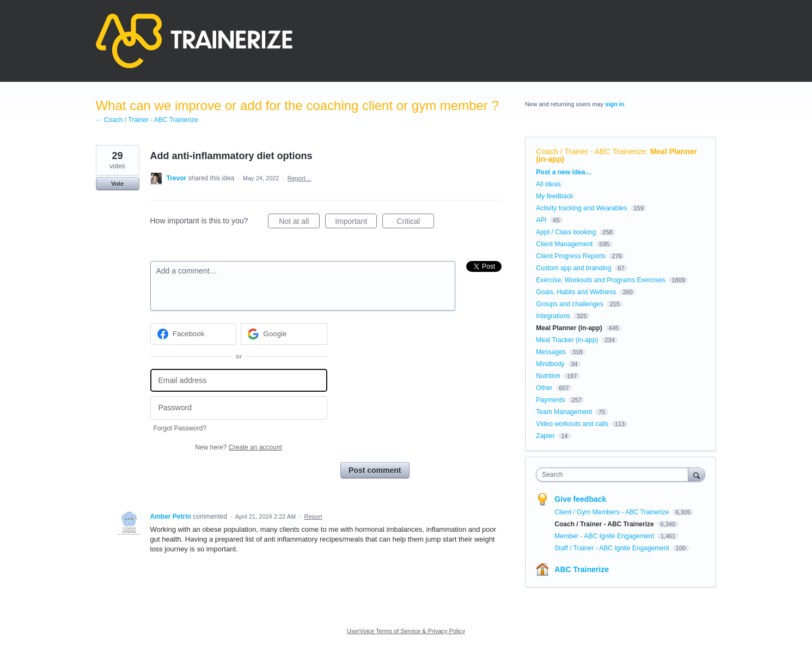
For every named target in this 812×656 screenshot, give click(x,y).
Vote (117, 184)
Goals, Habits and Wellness (576, 292)
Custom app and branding (573, 268)
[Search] (697, 474)
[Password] (239, 408)
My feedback (554, 196)
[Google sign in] (284, 334)
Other (544, 388)
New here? (238, 447)
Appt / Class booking (566, 232)
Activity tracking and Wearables (581, 208)
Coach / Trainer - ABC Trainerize (591, 151)
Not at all (299, 223)
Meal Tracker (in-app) (567, 340)
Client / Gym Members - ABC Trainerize (612, 512)
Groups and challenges (569, 304)
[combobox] (615, 475)
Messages (551, 352)
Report (313, 517)
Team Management (564, 412)
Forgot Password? (180, 428)
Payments (550, 400)
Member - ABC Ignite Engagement (605, 536)
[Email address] (239, 381)
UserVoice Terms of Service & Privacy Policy (406, 631)
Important (356, 223)
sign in (615, 104)
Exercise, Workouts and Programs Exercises (600, 280)
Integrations (553, 316)
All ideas (548, 184)
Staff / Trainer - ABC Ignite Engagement (613, 548)
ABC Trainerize (582, 569)
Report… (300, 178)
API (541, 220)
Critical (415, 223)
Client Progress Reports (570, 256)
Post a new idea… (564, 172)
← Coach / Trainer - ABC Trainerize (147, 120)
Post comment (375, 470)
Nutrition (548, 376)
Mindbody (550, 364)
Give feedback (580, 499)
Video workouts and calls (572, 424)
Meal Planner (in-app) (569, 328)
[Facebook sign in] (194, 334)
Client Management (564, 244)
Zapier (545, 436)
